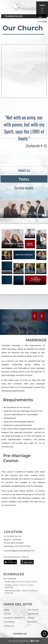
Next (42, 316)
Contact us (9, 626)
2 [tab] (46, 216)
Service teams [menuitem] (24, 188)
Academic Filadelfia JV (14, 618)
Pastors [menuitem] (24, 179)
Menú (42, 5)
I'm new (7, 614)
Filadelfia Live (14, 16)
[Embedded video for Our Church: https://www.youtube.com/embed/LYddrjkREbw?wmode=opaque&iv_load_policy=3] (24, 71)
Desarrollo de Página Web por (24, 641)
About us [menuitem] (24, 170)
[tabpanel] (24, 208)
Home (6, 610)
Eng (39, 21)
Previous (35, 316)
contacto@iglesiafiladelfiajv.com (19, 551)
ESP (45, 21)
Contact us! (20, 634)
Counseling (9, 622)
